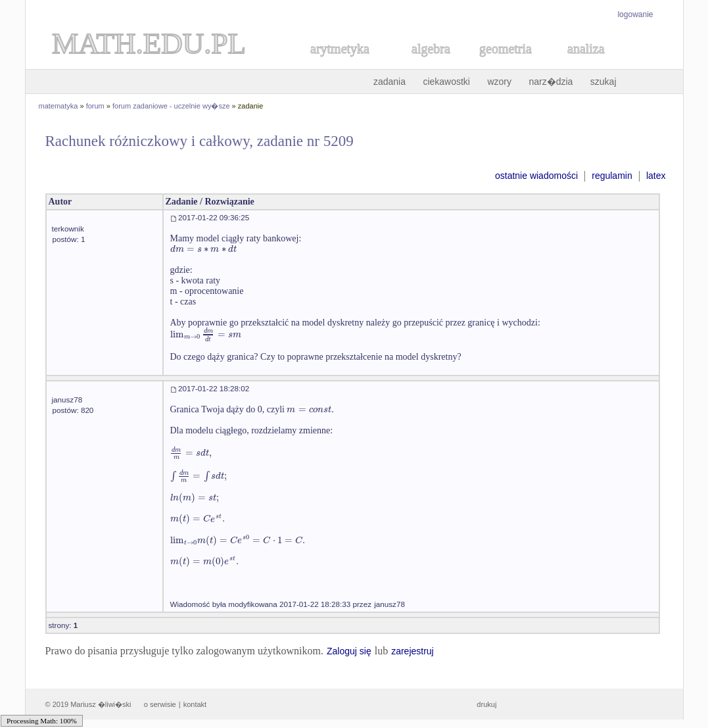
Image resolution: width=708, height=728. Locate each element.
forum (95, 106)
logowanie (635, 14)
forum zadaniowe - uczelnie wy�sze (171, 106)
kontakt (195, 704)
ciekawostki (446, 82)
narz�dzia (551, 82)
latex (656, 176)
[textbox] (203, 249)
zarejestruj (413, 651)
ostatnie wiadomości (536, 176)
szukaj (603, 82)
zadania (389, 82)
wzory (499, 82)
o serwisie (160, 704)
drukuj (486, 704)
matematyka (59, 106)
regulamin (612, 176)
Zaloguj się (349, 651)
